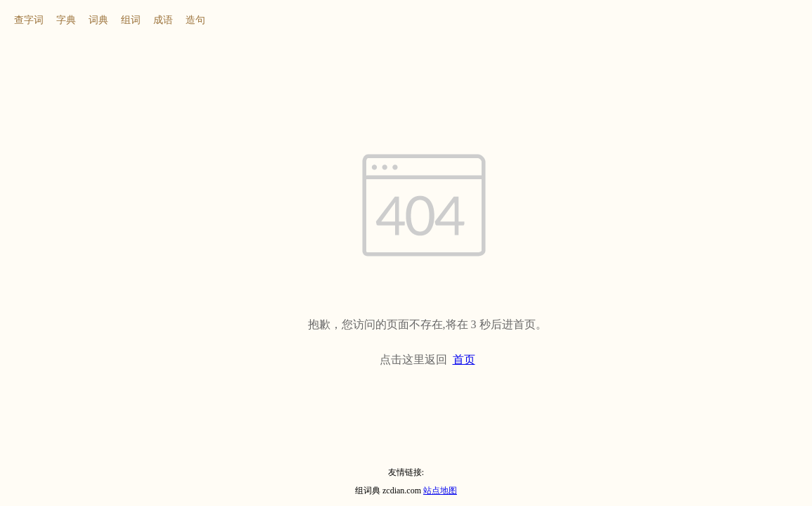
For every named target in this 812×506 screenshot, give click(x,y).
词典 (98, 20)
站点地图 (440, 491)
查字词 (29, 20)
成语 (163, 20)
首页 (464, 359)
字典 (66, 20)
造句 (195, 20)
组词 (131, 20)
